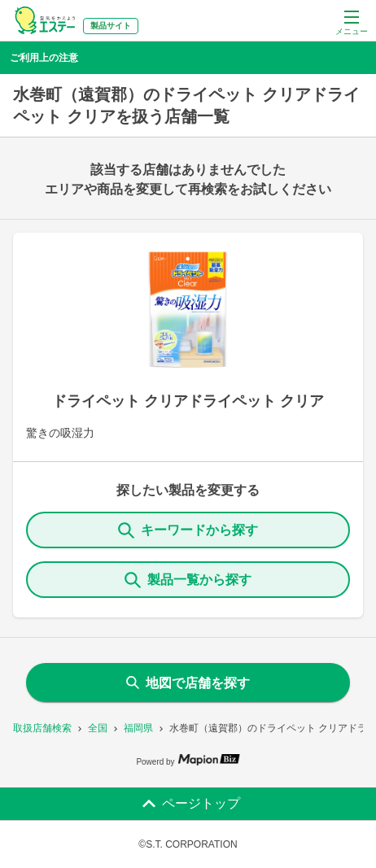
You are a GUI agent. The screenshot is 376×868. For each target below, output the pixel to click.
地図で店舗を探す (188, 683)
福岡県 (138, 728)
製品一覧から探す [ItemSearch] (188, 580)
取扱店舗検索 (42, 728)
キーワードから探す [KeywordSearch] (188, 530)
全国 (98, 728)
